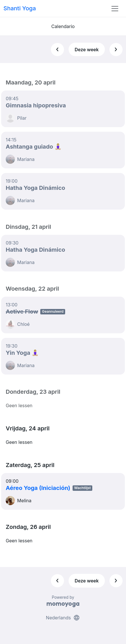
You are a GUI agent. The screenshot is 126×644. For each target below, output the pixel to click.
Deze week (87, 50)
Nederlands (63, 618)
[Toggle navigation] (115, 9)
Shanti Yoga (20, 8)
